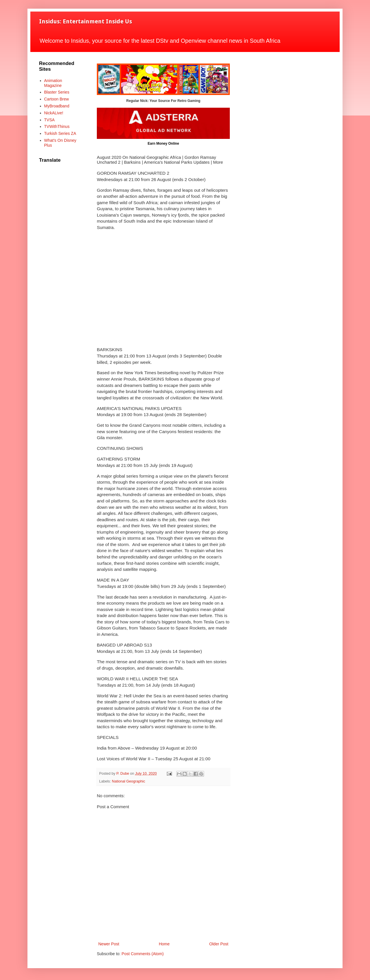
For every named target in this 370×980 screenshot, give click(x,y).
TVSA (50, 120)
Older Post (219, 944)
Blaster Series (57, 92)
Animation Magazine (53, 83)
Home (164, 944)
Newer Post (109, 944)
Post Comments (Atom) (143, 954)
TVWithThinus (57, 126)
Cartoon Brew (57, 99)
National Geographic (128, 781)
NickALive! (54, 113)
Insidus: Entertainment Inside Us (86, 21)
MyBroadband (57, 106)
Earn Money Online (163, 144)
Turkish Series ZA (60, 133)
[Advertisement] (163, 289)
